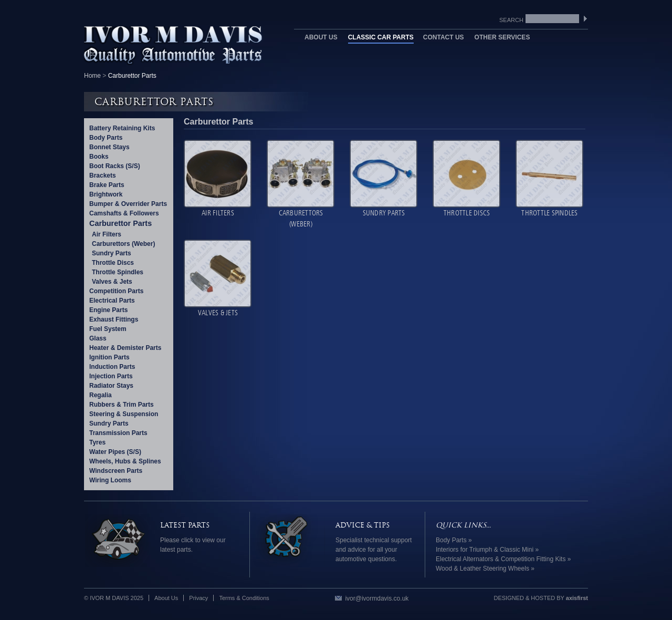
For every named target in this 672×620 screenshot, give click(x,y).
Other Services (502, 37)
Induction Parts (112, 367)
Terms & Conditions (244, 598)
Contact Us (444, 37)
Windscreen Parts (116, 471)
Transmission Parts (118, 433)
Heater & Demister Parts (125, 348)
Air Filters (107, 234)
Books (99, 157)
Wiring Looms (110, 480)
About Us (321, 37)
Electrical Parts (112, 301)
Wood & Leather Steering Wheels (482, 569)
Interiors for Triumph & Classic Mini (485, 550)
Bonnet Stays (109, 147)
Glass (98, 338)
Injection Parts (111, 376)
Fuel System (108, 329)
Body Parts (106, 138)
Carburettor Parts (120, 223)
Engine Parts (108, 310)
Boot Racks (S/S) (115, 166)
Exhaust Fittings (114, 319)
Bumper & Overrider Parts (128, 204)
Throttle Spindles (118, 272)
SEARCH (587, 19)
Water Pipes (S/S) (115, 452)
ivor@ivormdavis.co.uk (377, 598)
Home (92, 76)
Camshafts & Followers (124, 213)
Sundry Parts (112, 253)
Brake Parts (107, 185)
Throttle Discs (113, 263)
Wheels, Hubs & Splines (125, 461)
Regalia (101, 395)
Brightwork (106, 194)
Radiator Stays (111, 386)
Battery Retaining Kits (122, 128)
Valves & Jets (112, 282)
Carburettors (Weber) (123, 244)
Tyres (97, 442)
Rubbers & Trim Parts (122, 405)
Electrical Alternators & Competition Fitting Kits (501, 559)
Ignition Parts (109, 357)
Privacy (198, 598)
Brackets (103, 175)
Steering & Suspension (124, 414)
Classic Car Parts (381, 37)
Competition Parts (116, 291)
